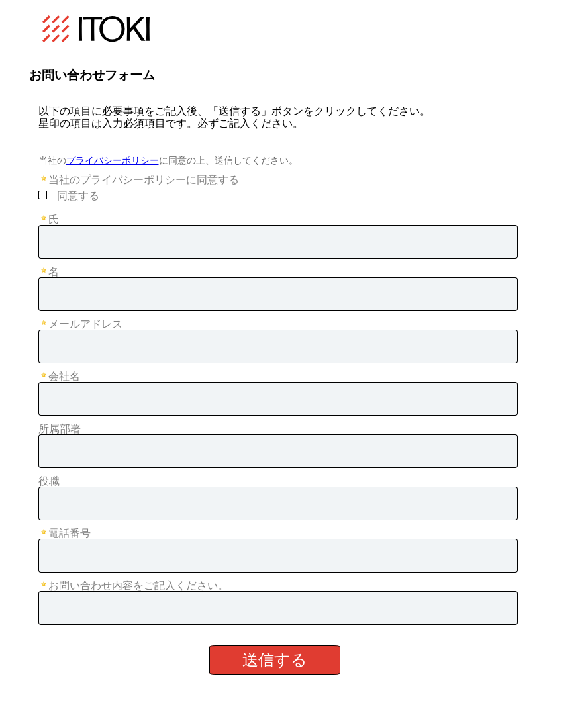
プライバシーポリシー (113, 160)
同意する (78, 196)
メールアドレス (85, 324)
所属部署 (60, 429)
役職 (49, 481)
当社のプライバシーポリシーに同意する (144, 180)
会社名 (64, 376)
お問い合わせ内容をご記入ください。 (138, 585)
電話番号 (70, 533)
